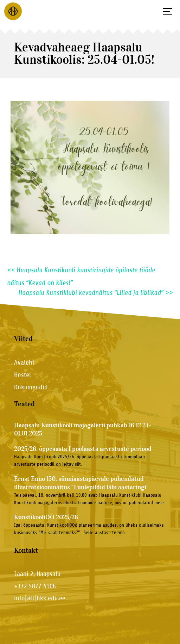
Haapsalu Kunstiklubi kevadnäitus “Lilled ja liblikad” (96, 293)
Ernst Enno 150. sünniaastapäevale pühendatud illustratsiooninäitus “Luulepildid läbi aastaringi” (81, 483)
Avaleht (24, 362)
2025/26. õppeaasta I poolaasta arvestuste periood (83, 449)
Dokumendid (31, 387)
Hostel (22, 375)
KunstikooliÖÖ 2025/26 (46, 517)
